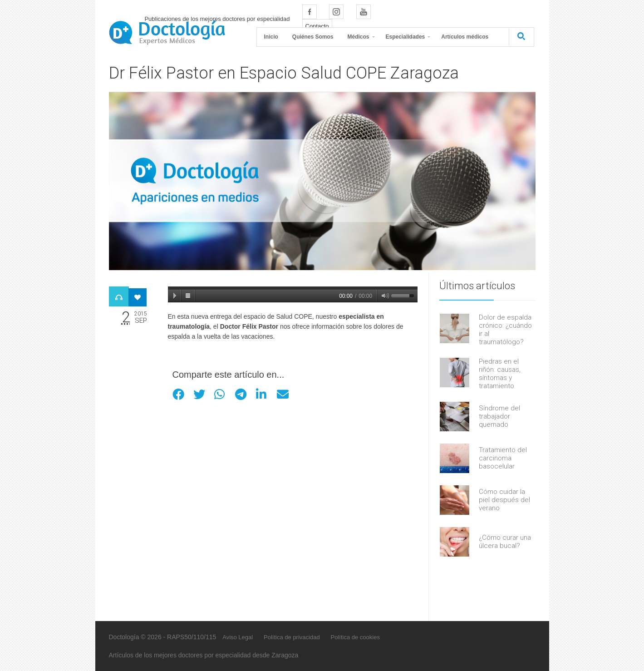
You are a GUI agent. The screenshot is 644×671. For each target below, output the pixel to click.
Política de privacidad (292, 637)
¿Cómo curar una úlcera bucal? (505, 542)
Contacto (317, 26)
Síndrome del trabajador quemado (499, 416)
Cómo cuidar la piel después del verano (504, 500)
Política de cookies (355, 637)
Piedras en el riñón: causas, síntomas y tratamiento (500, 374)
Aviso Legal (238, 637)
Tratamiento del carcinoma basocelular (503, 458)
